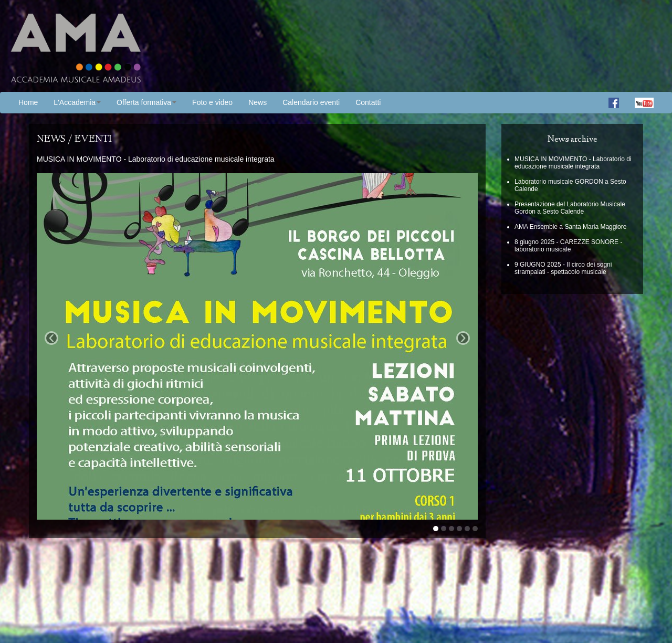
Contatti (368, 102)
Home (28, 102)
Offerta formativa (146, 102)
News (258, 102)
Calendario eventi (311, 102)
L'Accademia (77, 102)
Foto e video (212, 102)
